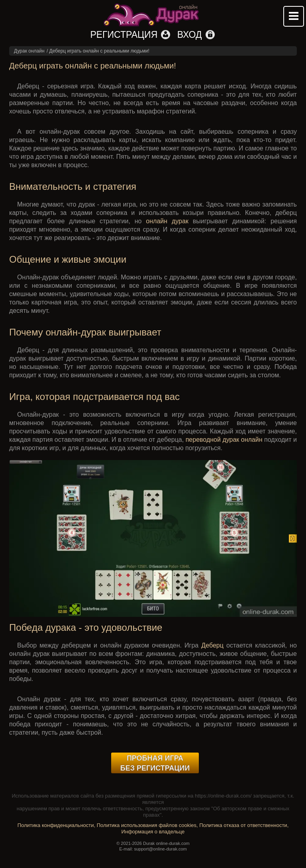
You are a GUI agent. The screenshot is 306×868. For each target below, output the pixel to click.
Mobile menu (294, 16)
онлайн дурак (167, 221)
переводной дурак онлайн (224, 440)
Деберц (212, 645)
